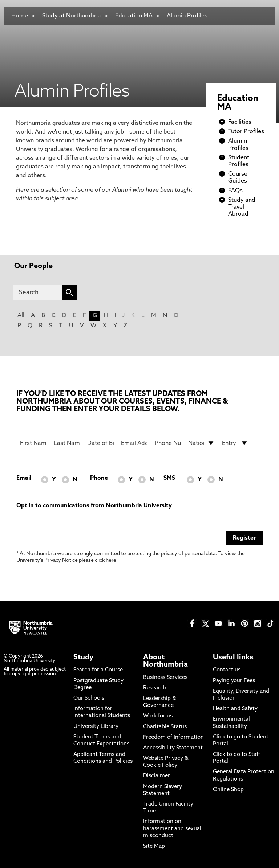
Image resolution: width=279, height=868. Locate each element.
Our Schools (89, 698)
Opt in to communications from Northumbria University (94, 506)
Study (83, 658)
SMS (169, 478)
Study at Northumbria (72, 16)
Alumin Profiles (187, 16)
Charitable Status (165, 727)
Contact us (227, 670)
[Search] (38, 292)
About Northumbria (165, 661)
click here (106, 560)
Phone (99, 478)
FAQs (235, 191)
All (21, 316)
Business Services (165, 678)
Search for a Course (98, 670)
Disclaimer (157, 776)
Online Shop (228, 790)
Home (20, 16)
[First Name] (33, 443)
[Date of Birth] (100, 443)
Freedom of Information (173, 738)
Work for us (158, 716)
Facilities (240, 122)
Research (155, 688)
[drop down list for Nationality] (201, 443)
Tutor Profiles (246, 132)
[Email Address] (134, 443)
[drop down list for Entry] (235, 443)
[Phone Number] (168, 443)
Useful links (233, 658)
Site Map (154, 846)
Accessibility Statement (173, 748)
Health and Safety (235, 709)
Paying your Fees (234, 681)
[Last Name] (67, 443)
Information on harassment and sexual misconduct (172, 829)
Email (24, 478)
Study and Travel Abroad (242, 207)
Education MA (134, 16)
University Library (96, 727)
